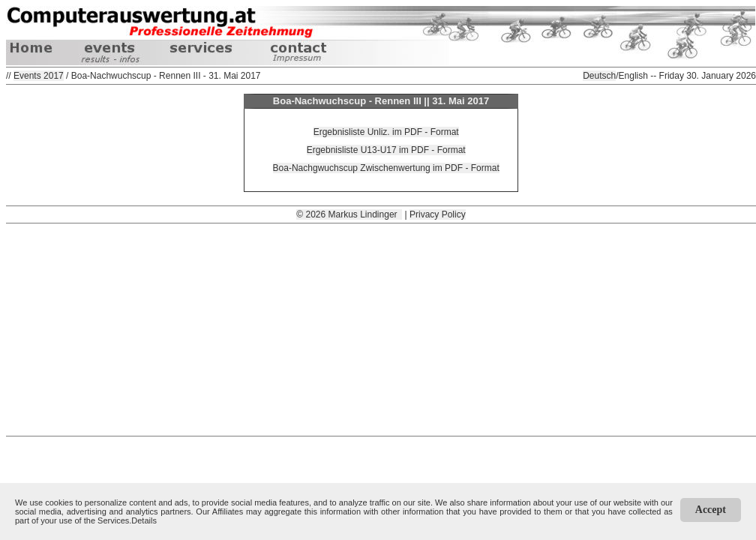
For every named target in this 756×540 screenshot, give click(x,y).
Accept (711, 510)
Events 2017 (39, 76)
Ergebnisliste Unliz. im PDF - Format (386, 132)
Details (144, 520)
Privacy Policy (438, 214)
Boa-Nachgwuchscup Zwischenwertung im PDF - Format (386, 168)
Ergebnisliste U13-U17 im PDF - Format (386, 150)
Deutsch (599, 76)
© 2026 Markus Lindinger (349, 214)
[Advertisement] (381, 328)
